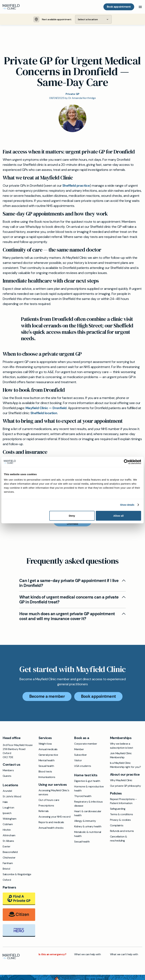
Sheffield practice (76, 186)
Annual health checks (51, 828)
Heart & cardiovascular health (88, 813)
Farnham (8, 863)
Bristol (6, 869)
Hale (5, 802)
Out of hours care (49, 800)
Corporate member (86, 744)
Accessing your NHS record (55, 817)
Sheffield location (44, 413)
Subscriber (81, 755)
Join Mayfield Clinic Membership (121, 755)
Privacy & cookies (120, 820)
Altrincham (9, 836)
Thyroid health (83, 796)
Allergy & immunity (85, 821)
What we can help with (88, 954)
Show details (127, 505)
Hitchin (7, 830)
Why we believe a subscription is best (122, 746)
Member (79, 749)
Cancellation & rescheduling (119, 839)
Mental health (47, 761)
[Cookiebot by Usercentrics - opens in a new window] (126, 462)
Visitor (78, 761)
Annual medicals (48, 749)
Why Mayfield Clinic (121, 780)
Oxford (7, 880)
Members (8, 770)
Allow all (119, 516)
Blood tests (45, 772)
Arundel (7, 791)
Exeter (7, 847)
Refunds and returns (122, 831)
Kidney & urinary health (88, 827)
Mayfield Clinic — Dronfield (46, 408)
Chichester (9, 858)
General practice (48, 755)
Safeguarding (118, 809)
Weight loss (45, 744)
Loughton (8, 808)
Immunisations (47, 777)
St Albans (8, 841)
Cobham (8, 824)
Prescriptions (46, 806)
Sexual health (46, 766)
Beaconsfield (10, 852)
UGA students (83, 766)
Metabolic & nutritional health (88, 834)
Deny (72, 516)
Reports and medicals (51, 822)
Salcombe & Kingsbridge (17, 874)
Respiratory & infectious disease (88, 804)
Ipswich (7, 813)
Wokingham (9, 819)
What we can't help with (124, 954)
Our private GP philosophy (125, 786)
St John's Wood (12, 797)
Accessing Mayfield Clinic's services (54, 793)
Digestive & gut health (87, 781)
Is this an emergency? (52, 954)
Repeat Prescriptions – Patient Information (123, 801)
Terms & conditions (122, 814)
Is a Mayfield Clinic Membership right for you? (125, 765)
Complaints (117, 826)
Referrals (44, 811)
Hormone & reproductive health (89, 789)
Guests (7, 776)
